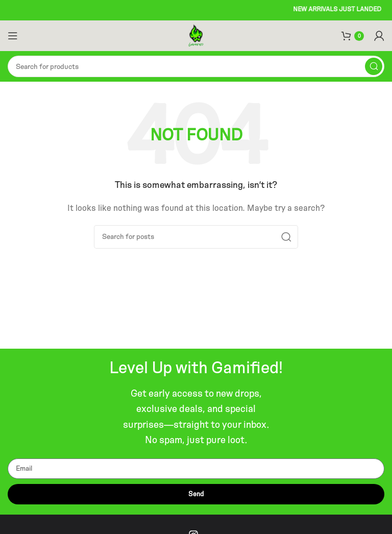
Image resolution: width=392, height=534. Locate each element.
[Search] (196, 66)
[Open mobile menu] (13, 36)
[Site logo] (196, 35)
